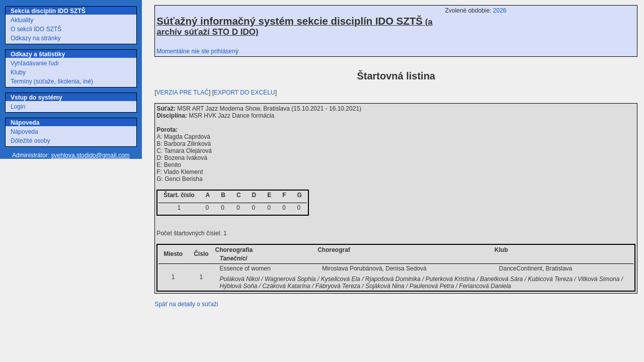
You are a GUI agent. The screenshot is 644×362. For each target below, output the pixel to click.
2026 (500, 11)
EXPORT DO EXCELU (245, 93)
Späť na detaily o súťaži (186, 304)
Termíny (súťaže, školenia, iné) (52, 81)
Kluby (18, 72)
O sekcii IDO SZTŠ (36, 29)
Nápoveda (24, 132)
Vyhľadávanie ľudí (35, 63)
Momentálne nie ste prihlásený (197, 51)
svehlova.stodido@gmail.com (90, 155)
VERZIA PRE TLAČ (183, 93)
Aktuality (22, 20)
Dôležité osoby (30, 141)
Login (18, 107)
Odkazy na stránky (35, 38)
